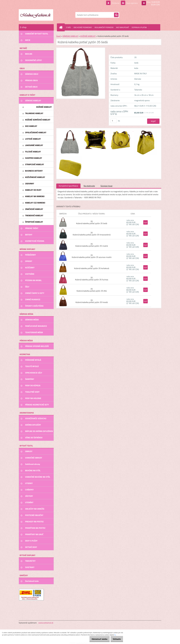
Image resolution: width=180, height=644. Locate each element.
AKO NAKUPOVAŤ (123, 27)
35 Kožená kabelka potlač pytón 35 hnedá (92, 301)
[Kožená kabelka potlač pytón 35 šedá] (70, 130)
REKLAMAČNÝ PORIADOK (104, 27)
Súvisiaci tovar (106, 186)
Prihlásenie (112, 3)
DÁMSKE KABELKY (70, 36)
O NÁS (68, 27)
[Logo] (36, 15)
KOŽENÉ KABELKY (88, 36)
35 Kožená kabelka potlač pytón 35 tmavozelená (92, 234)
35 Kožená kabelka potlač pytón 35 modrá (92, 245)
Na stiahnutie (89, 186)
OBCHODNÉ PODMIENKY (83, 27)
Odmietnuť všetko (97, 639)
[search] (116, 15)
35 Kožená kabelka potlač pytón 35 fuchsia (92, 279)
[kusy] (114, 121)
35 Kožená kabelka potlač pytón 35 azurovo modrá (92, 256)
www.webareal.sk (46, 623)
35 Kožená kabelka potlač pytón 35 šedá (92, 222)
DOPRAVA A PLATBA (139, 27)
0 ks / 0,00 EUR (153, 2)
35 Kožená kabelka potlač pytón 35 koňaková (92, 267)
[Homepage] (62, 27)
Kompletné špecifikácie (68, 186)
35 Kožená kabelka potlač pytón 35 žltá (92, 290)
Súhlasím (116, 639)
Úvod (58, 36)
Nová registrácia (131, 3)
